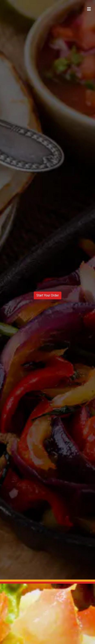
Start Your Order (48, 295)
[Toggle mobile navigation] (89, 9)
